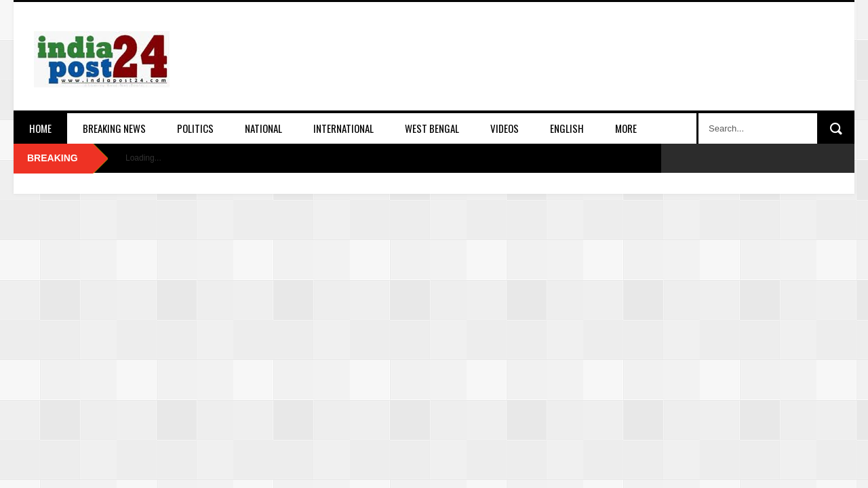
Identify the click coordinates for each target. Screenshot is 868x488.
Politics (195, 128)
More (626, 128)
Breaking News (114, 128)
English (567, 128)
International (343, 128)
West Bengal (432, 128)
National (263, 128)
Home (40, 128)
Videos (505, 128)
